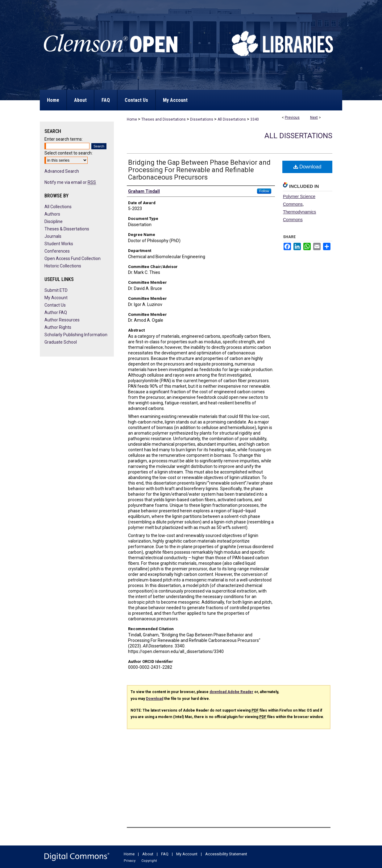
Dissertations (202, 119)
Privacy (130, 861)
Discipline (54, 221)
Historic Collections (63, 266)
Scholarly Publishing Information (76, 335)
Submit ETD (56, 290)
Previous (292, 118)
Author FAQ (56, 312)
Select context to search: (69, 153)
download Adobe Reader (231, 692)
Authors (52, 214)
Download (307, 167)
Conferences (57, 251)
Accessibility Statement (226, 854)
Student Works (59, 244)
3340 (255, 119)
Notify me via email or (70, 182)
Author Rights (58, 327)
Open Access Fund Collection (73, 258)
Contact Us (55, 305)
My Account (56, 298)
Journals (53, 236)
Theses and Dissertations (164, 119)
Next (314, 118)
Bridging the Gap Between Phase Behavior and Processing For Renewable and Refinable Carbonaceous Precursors (199, 170)
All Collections (58, 207)
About (148, 854)
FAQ (165, 854)
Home (132, 119)
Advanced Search (62, 171)
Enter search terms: (64, 139)
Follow (264, 191)
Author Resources (62, 320)
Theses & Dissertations (67, 229)
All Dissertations (232, 119)
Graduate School (61, 342)
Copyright (149, 861)
